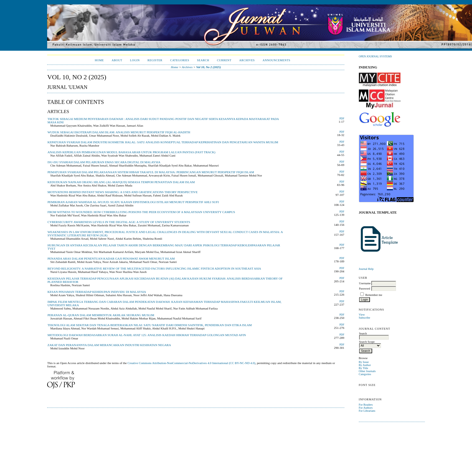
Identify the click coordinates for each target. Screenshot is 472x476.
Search (203, 60)
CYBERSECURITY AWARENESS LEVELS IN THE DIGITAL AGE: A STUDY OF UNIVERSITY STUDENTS (119, 222)
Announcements (276, 60)
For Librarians (367, 411)
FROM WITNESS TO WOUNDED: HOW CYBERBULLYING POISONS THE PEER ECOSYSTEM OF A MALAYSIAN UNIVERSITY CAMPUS (141, 212)
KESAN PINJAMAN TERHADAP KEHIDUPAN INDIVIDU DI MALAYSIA (97, 292)
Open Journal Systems (375, 56)
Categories (365, 374)
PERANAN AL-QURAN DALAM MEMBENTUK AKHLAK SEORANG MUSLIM (101, 315)
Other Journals (367, 371)
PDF (342, 119)
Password (365, 289)
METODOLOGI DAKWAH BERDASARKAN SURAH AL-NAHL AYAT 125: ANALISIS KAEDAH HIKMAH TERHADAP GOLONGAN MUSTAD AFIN (147, 335)
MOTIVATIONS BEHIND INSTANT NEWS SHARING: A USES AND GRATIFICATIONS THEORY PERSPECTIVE (122, 192)
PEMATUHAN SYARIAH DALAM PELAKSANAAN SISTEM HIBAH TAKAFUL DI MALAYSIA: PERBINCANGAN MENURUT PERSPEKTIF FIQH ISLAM (151, 172)
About (117, 60)
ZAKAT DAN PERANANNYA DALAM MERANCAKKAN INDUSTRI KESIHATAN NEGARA (109, 345)
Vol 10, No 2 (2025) (209, 67)
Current (224, 60)
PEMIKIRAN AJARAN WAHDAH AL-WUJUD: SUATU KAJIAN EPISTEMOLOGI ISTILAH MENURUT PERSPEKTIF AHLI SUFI (133, 202)
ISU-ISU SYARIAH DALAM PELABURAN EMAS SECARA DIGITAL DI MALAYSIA (104, 162)
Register (155, 60)
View (362, 315)
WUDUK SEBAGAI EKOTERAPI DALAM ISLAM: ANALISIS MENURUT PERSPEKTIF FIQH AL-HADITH (119, 132)
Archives (247, 60)
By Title (364, 368)
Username (365, 283)
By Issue (364, 362)
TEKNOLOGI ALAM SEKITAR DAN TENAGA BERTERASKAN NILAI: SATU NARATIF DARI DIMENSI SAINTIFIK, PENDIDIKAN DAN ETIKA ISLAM (150, 325)
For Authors (366, 408)
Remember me (374, 295)
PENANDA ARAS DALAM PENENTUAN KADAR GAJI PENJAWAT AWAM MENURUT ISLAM (111, 259)
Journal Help (366, 269)
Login (135, 60)
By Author (365, 365)
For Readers (366, 405)
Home (99, 60)
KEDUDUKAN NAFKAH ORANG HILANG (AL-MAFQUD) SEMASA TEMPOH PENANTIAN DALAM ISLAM (121, 182)
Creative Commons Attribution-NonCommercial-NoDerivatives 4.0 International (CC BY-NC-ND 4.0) (191, 363)
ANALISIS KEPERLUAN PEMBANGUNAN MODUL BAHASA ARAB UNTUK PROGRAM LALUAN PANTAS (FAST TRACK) (131, 152)
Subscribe (365, 318)
